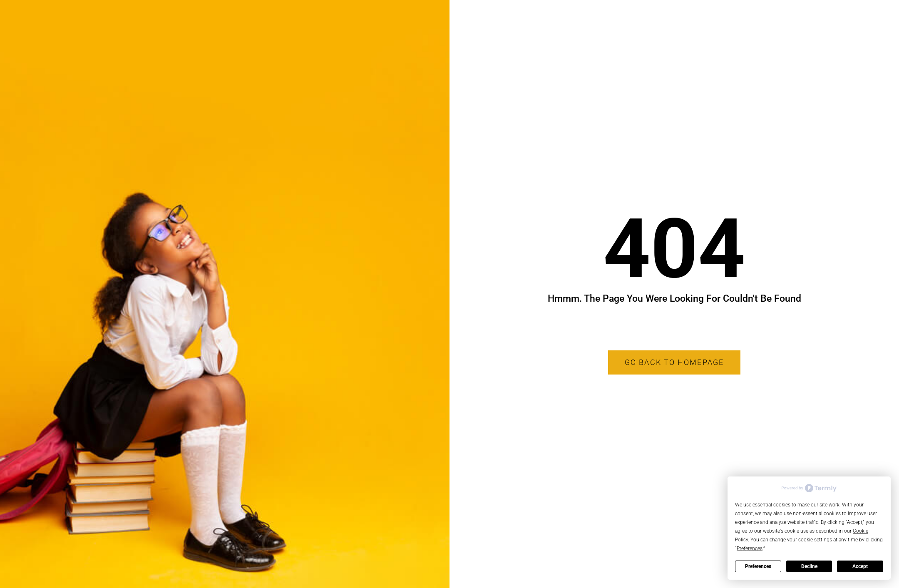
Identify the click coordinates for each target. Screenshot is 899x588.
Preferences (758, 566)
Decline (809, 566)
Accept (860, 566)
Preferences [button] (750, 548)
